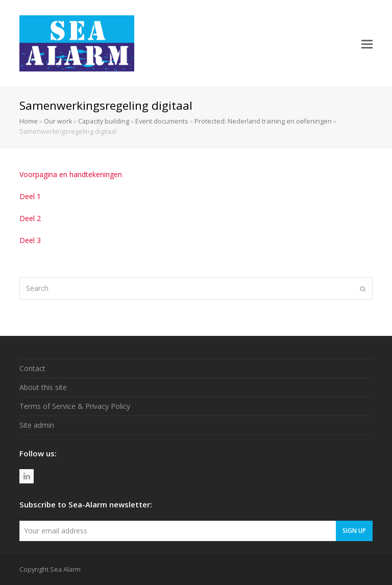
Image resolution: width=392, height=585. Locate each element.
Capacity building (104, 121)
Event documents (162, 121)
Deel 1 (30, 196)
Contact (32, 368)
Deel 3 (30, 240)
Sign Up (354, 530)
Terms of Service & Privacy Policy (75, 406)
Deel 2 (30, 218)
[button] (367, 43)
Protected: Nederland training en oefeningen (263, 121)
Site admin (37, 425)
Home (29, 121)
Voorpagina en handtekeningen (71, 174)
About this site (43, 387)
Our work (58, 121)
